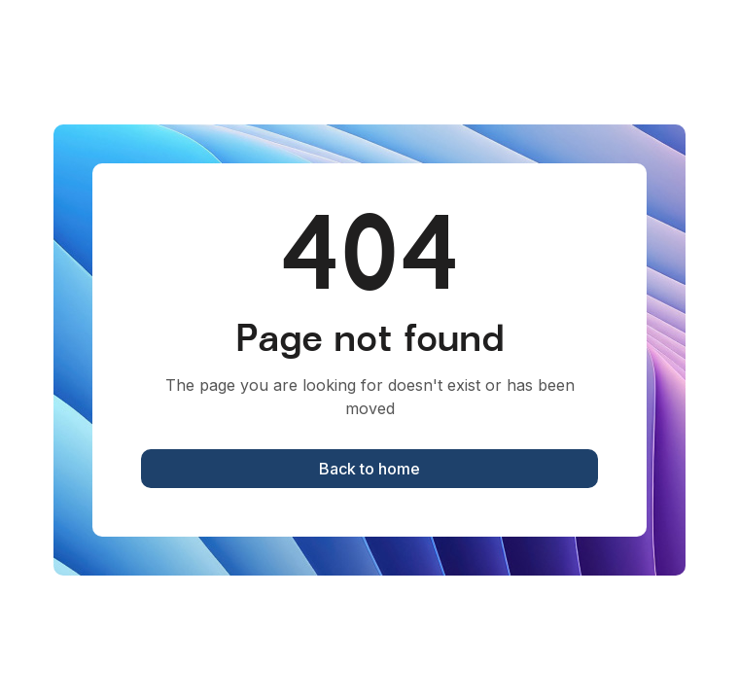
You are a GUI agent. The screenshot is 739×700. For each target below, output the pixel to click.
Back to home (369, 469)
